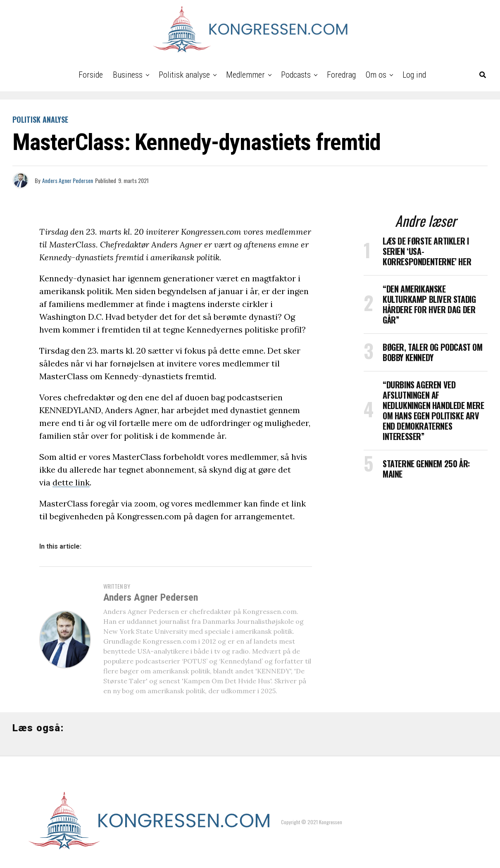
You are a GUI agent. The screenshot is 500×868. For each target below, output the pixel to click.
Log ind (414, 75)
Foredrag (341, 75)
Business (128, 75)
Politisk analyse (184, 75)
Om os (376, 75)
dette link (71, 482)
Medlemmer (245, 75)
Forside (91, 75)
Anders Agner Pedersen (68, 180)
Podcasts (296, 75)
